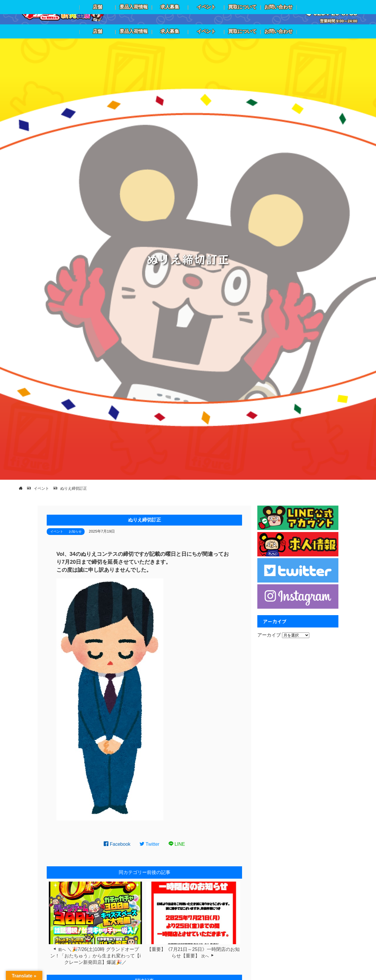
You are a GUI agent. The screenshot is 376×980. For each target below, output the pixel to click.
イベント (57, 531)
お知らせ (75, 531)
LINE (177, 844)
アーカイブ (269, 635)
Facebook (117, 844)
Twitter (150, 844)
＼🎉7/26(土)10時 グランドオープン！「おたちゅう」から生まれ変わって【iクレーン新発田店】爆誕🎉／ (95, 956)
